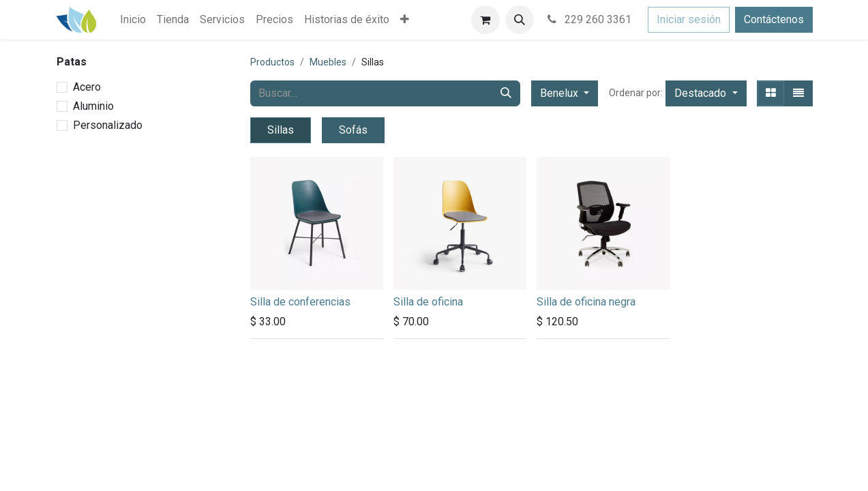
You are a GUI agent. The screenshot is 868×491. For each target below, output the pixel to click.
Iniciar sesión (689, 19)
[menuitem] (133, 20)
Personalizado (108, 125)
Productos (272, 62)
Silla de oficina (428, 302)
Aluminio (93, 106)
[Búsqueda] (506, 93)
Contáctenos (774, 19)
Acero (87, 87)
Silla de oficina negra (586, 302)
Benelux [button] (560, 93)
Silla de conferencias (300, 302)
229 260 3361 (588, 19)
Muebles (328, 62)
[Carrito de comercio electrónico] (485, 20)
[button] (520, 20)
